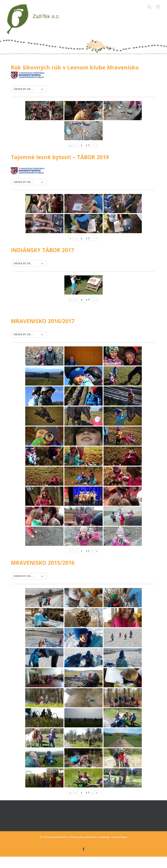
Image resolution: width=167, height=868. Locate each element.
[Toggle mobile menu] (158, 7)
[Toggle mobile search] (149, 7)
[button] (29, 89)
